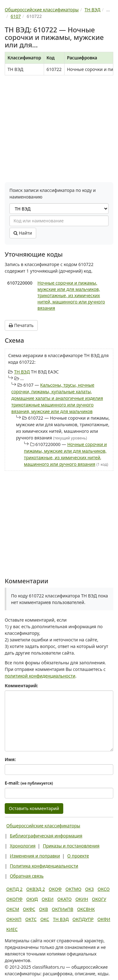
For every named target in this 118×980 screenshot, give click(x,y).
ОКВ (44, 909)
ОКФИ (104, 919)
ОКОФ (55, 889)
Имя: (10, 759)
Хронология (22, 846)
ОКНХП (14, 919)
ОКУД (32, 899)
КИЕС (12, 929)
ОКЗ (90, 889)
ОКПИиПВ (63, 909)
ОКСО (104, 889)
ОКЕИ (48, 899)
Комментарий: (21, 686)
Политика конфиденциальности (44, 866)
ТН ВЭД (22, 372)
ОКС (45, 919)
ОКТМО (73, 889)
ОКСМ (13, 909)
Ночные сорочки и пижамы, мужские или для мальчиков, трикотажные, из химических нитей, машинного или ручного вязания (71, 295)
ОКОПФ (14, 899)
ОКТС (31, 919)
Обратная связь (27, 876)
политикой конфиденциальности (40, 676)
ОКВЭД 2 (36, 889)
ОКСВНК (86, 909)
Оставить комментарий (34, 808)
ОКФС (29, 909)
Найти (23, 233)
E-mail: (29, 783)
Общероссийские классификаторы (43, 826)
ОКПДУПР (83, 919)
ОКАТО (65, 899)
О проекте (78, 856)
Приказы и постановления (71, 846)
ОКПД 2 (14, 889)
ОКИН (82, 899)
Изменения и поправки (35, 856)
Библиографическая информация (46, 836)
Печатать (21, 325)
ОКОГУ (99, 899)
